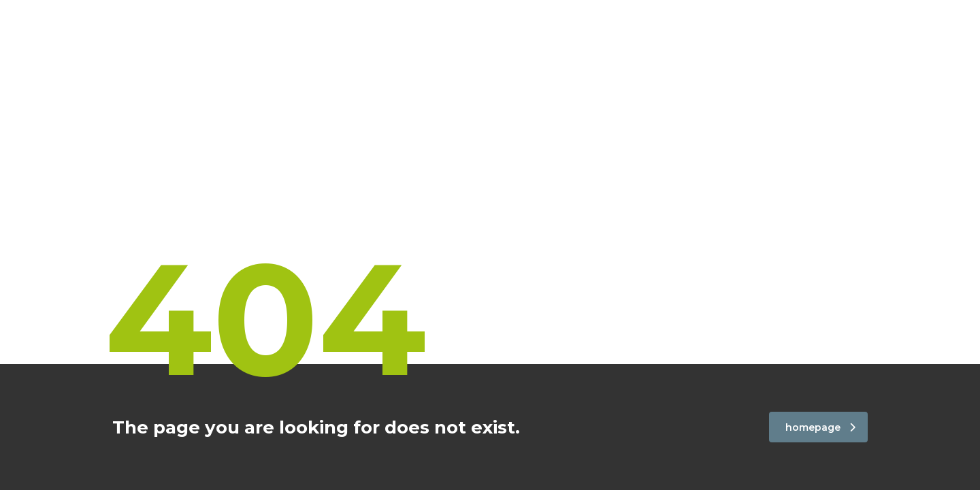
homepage (820, 427)
